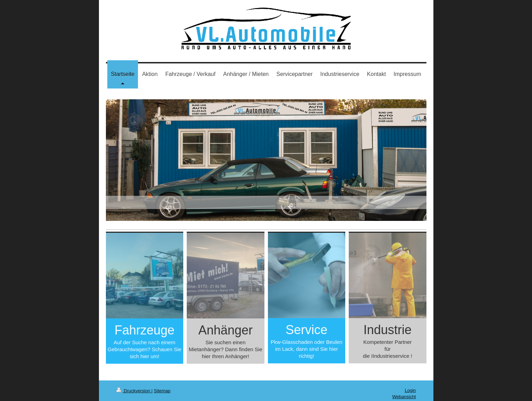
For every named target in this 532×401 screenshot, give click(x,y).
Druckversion (134, 391)
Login (410, 390)
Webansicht (404, 397)
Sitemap (162, 391)
